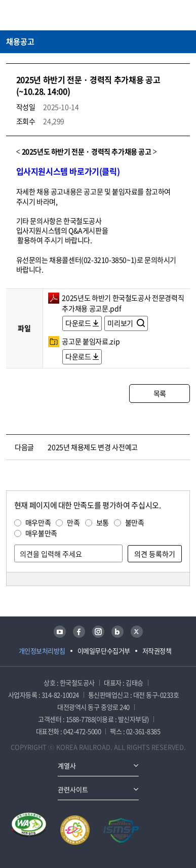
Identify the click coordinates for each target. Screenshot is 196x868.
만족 (73, 522)
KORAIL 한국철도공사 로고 (46, 15)
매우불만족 (41, 533)
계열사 (67, 766)
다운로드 (78, 323)
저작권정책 (157, 651)
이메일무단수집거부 (104, 651)
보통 (103, 522)
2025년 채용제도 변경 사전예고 (93, 447)
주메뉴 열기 (184, 15)
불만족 (135, 522)
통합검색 (166, 15)
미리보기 (121, 323)
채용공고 (20, 42)
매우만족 (38, 522)
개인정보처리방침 (42, 651)
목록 (160, 393)
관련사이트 (73, 789)
